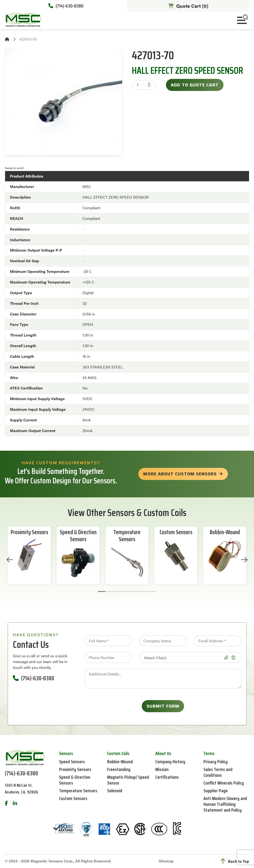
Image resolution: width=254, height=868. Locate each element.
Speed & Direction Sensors (78, 536)
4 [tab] (123, 591)
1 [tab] (102, 591)
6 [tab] (138, 591)
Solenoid (115, 791)
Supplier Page (216, 791)
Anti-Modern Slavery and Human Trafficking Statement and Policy (225, 804)
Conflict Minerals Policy (224, 783)
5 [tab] (131, 591)
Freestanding (119, 769)
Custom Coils (118, 753)
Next (244, 560)
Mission (162, 769)
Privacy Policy (216, 762)
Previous (10, 560)
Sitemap (166, 861)
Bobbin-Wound (225, 532)
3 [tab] (116, 591)
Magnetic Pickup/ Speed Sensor (128, 780)
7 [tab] (145, 591)
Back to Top (235, 861)
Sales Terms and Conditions (218, 772)
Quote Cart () (188, 6)
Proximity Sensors (29, 532)
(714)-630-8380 (66, 6)
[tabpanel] (29, 555)
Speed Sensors (72, 762)
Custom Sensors (176, 532)
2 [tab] (109, 591)
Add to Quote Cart (195, 85)
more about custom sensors (180, 474)
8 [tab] (152, 591)
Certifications (167, 777)
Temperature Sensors (127, 536)
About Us (163, 753)
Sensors (66, 753)
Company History (170, 762)
